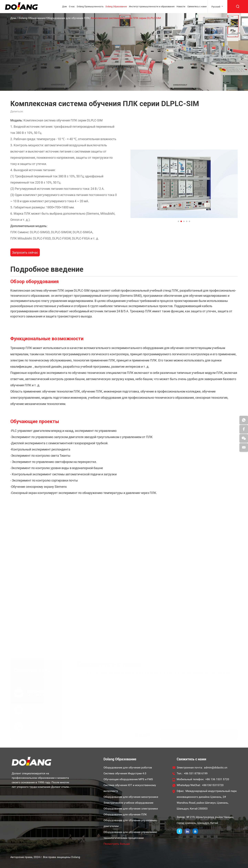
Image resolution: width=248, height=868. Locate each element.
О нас (72, 6)
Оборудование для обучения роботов (128, 768)
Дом (64, 6)
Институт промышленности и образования (152, 6)
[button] (178, 221)
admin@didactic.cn (216, 768)
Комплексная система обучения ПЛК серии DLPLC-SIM (126, 18)
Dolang (76, 857)
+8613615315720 (213, 785)
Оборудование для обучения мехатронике (131, 797)
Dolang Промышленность (90, 6)
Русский (216, 7)
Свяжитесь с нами (197, 6)
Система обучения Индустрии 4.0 (125, 773)
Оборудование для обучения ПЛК (68, 18)
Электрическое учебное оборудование (128, 803)
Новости (181, 6)
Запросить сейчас (25, 252)
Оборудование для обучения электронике (131, 809)
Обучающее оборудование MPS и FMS (128, 779)
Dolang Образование (116, 6)
